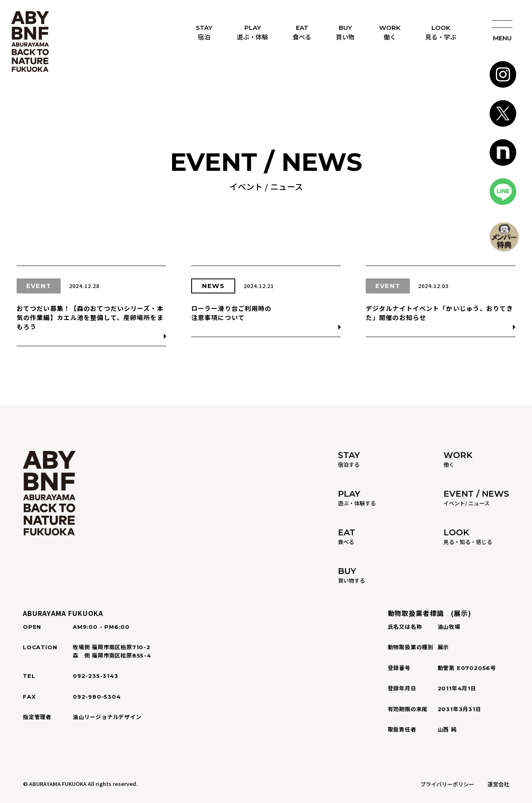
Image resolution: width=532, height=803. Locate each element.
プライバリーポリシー (447, 784)
